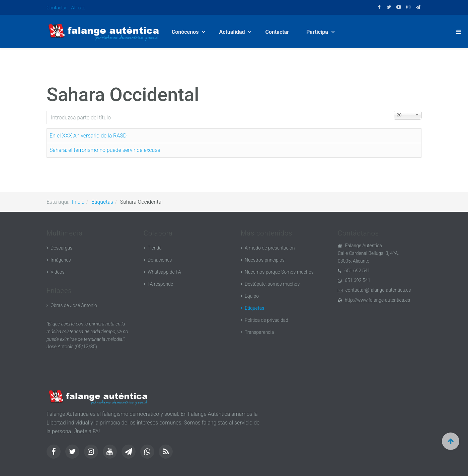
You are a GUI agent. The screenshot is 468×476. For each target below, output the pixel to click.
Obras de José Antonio (74, 305)
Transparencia (259, 332)
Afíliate (78, 8)
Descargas (61, 248)
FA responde (160, 284)
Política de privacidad (266, 320)
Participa (319, 32)
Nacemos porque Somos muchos (279, 272)
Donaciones (160, 260)
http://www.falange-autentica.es (377, 300)
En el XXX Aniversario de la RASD (88, 136)
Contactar (57, 8)
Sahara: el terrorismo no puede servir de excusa (105, 150)
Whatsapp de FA (164, 272)
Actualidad (233, 32)
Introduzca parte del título (47, 111)
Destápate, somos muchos (272, 284)
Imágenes (61, 260)
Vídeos (58, 272)
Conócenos (186, 32)
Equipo (252, 296)
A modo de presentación (270, 248)
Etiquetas (102, 202)
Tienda (155, 248)
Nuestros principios (265, 260)
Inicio (78, 202)
